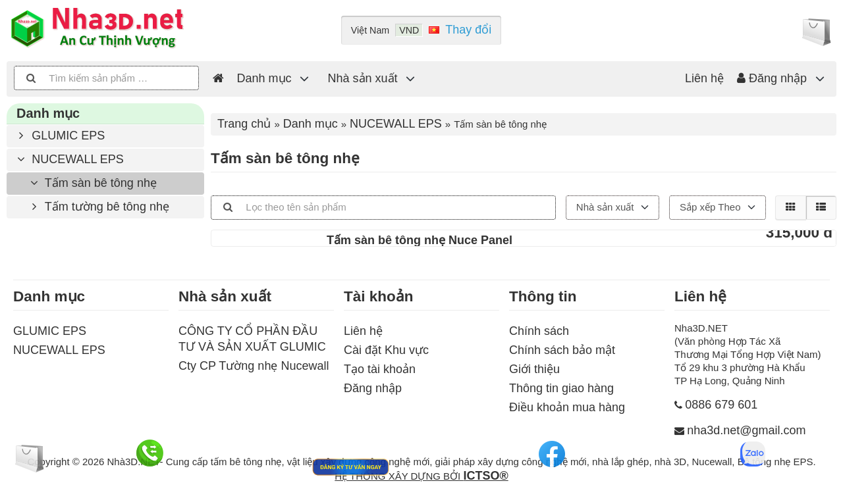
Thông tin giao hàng (561, 388)
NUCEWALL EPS (68, 159)
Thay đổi (468, 30)
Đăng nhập (772, 78)
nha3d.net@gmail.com (746, 430)
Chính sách (539, 331)
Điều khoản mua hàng (567, 407)
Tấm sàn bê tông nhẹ (92, 183)
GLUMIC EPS (59, 136)
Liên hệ (704, 78)
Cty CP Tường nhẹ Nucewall (254, 366)
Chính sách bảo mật (562, 350)
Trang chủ (244, 124)
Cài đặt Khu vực (386, 350)
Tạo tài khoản (380, 369)
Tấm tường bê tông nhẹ (98, 207)
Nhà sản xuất (363, 78)
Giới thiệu (534, 369)
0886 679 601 (721, 405)
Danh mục (264, 78)
